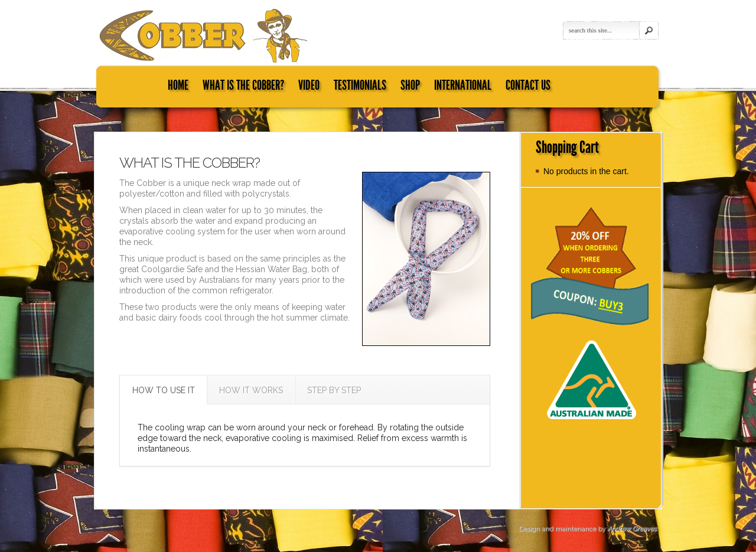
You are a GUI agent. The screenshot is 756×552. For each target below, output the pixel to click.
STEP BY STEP (334, 390)
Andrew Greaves (632, 529)
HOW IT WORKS (251, 390)
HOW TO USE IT (164, 390)
